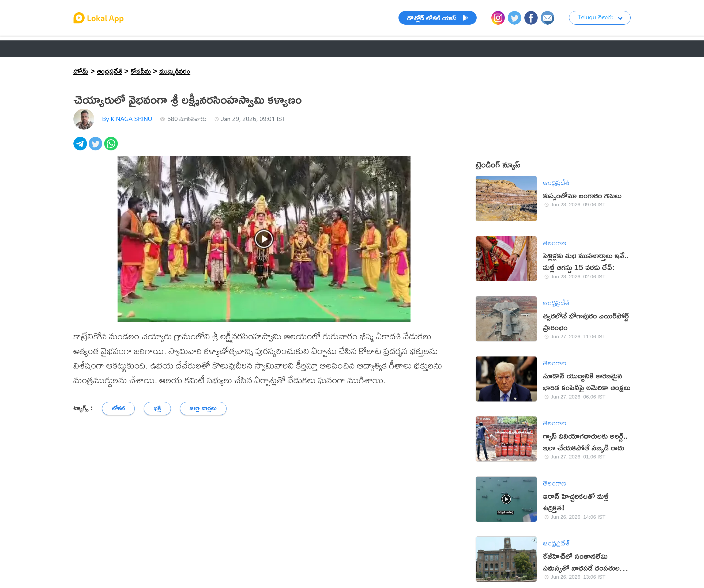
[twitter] (96, 147)
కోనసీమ (141, 71)
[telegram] (81, 147)
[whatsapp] (112, 147)
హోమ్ (81, 71)
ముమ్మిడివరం (175, 71)
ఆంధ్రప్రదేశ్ (110, 71)
